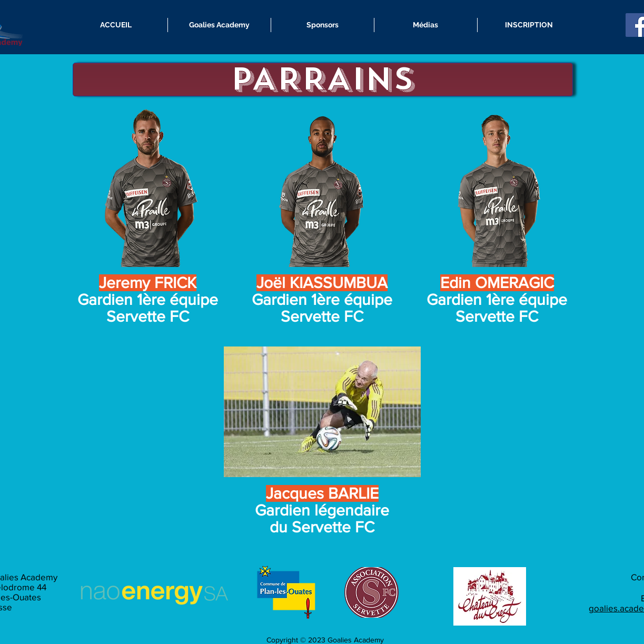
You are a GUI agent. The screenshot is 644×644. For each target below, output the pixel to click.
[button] (219, 25)
